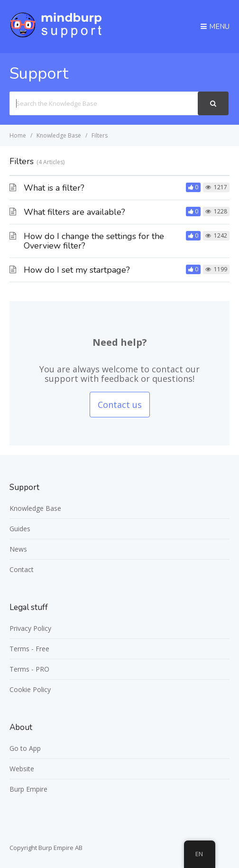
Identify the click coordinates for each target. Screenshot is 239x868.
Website (22, 769)
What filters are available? (74, 212)
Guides (20, 529)
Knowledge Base (35, 508)
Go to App (25, 748)
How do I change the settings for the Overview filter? (94, 241)
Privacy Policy (30, 628)
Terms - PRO (29, 669)
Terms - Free (29, 649)
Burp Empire (28, 789)
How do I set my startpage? (77, 270)
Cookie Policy (30, 689)
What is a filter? (54, 188)
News (18, 549)
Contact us (120, 405)
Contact (22, 569)
